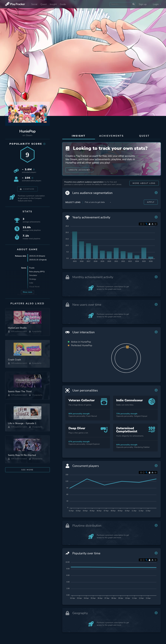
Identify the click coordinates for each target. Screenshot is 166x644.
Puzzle (32, 268)
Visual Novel (34, 287)
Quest (44, 4)
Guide (63, 4)
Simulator (33, 275)
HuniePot (33, 295)
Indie (31, 283)
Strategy (33, 279)
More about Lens (144, 184)
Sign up (143, 4)
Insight (53, 4)
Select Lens (73, 203)
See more (27, 470)
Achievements (111, 136)
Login (157, 4)
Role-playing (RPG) (37, 272)
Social (34, 4)
